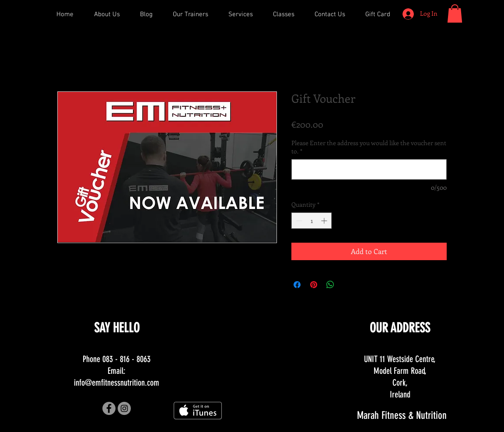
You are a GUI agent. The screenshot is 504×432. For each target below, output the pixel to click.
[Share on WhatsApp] (330, 285)
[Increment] (325, 221)
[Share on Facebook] (297, 285)
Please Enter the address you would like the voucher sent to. (369, 147)
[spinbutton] (311, 221)
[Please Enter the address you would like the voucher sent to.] (369, 169)
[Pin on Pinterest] (314, 285)
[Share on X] (347, 285)
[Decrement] (298, 221)
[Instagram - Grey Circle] (124, 408)
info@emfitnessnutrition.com (117, 383)
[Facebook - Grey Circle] (109, 408)
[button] (455, 14)
